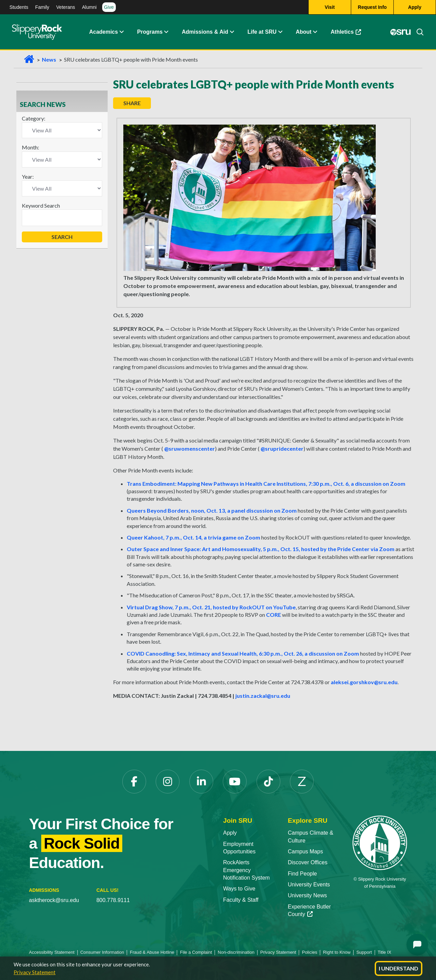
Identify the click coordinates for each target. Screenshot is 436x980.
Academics (104, 32)
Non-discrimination (236, 952)
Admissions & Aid (205, 32)
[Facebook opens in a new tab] (134, 782)
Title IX (385, 952)
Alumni (89, 7)
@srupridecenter (282, 448)
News (49, 59)
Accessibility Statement (52, 952)
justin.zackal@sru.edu (263, 696)
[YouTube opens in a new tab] (235, 782)
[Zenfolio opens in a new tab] (302, 782)
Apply (230, 833)
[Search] (417, 32)
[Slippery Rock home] (37, 32)
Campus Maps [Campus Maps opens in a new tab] (305, 852)
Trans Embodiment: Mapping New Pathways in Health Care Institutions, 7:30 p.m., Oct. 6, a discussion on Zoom (266, 484)
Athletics (349, 34)
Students (19, 7)
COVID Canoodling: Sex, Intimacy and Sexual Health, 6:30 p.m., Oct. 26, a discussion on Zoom (243, 653)
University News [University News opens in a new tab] (307, 895)
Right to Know (337, 952)
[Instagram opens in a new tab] (168, 782)
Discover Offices (308, 862)
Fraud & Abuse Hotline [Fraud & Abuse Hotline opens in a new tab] (152, 952)
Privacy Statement (35, 972)
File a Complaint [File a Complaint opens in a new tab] (196, 952)
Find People (302, 874)
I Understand (399, 968)
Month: (30, 147)
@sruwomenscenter (190, 448)
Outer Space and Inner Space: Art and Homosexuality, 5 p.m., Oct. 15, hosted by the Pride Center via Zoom (261, 549)
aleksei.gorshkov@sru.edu (364, 682)
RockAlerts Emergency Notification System (246, 870)
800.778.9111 (113, 900)
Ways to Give (239, 889)
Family (42, 7)
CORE (274, 615)
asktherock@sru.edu (54, 900)
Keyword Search (41, 205)
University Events (309, 885)
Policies (309, 952)
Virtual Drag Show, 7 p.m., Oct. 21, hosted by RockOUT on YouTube (211, 607)
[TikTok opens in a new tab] (268, 782)
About (303, 32)
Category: (34, 118)
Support (364, 952)
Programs (150, 32)
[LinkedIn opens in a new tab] (201, 782)
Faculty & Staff (241, 900)
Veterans (66, 7)
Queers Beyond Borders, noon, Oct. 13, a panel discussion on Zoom (212, 510)
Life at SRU (262, 32)
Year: (28, 176)
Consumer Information (102, 952)
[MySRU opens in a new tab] (401, 32)
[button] (121, 32)
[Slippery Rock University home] (380, 842)
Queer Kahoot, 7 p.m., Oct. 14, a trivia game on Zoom (193, 537)
